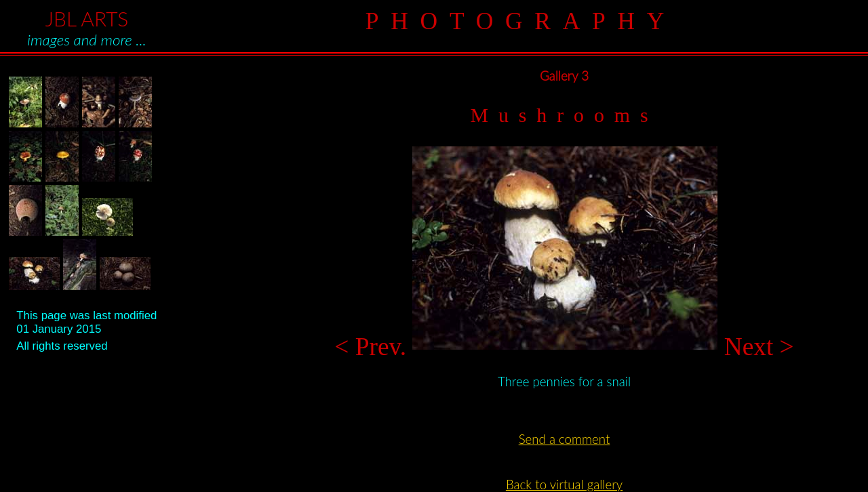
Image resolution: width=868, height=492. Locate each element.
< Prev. (373, 347)
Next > (755, 347)
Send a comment (565, 439)
